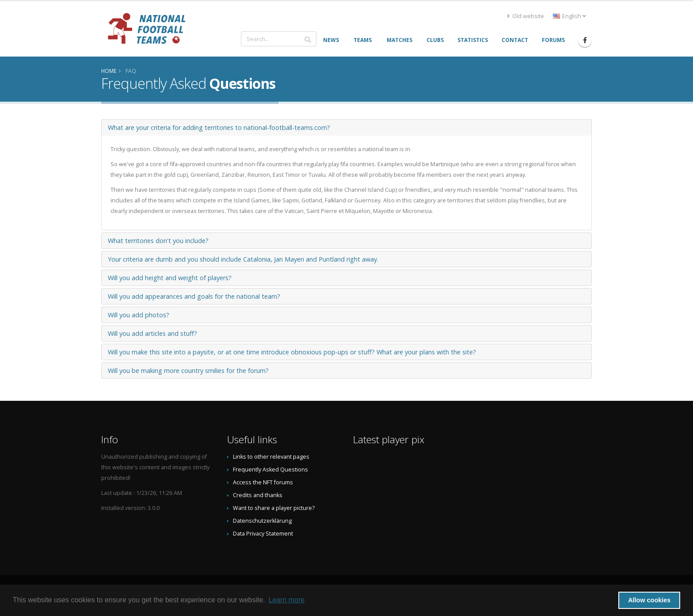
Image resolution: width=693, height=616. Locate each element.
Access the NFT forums (263, 482)
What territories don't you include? (158, 241)
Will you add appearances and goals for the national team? (194, 296)
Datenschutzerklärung (262, 521)
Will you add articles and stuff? (152, 333)
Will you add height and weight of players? (170, 278)
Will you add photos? (139, 315)
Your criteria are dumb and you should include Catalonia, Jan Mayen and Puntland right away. (243, 259)
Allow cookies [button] (649, 600)
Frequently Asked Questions (270, 470)
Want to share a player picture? (274, 508)
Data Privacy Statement (263, 534)
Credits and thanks (258, 495)
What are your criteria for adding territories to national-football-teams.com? (219, 127)
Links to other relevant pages (271, 457)
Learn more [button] (286, 600)
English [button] (569, 16)
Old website (525, 16)
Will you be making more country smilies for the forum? (188, 371)
